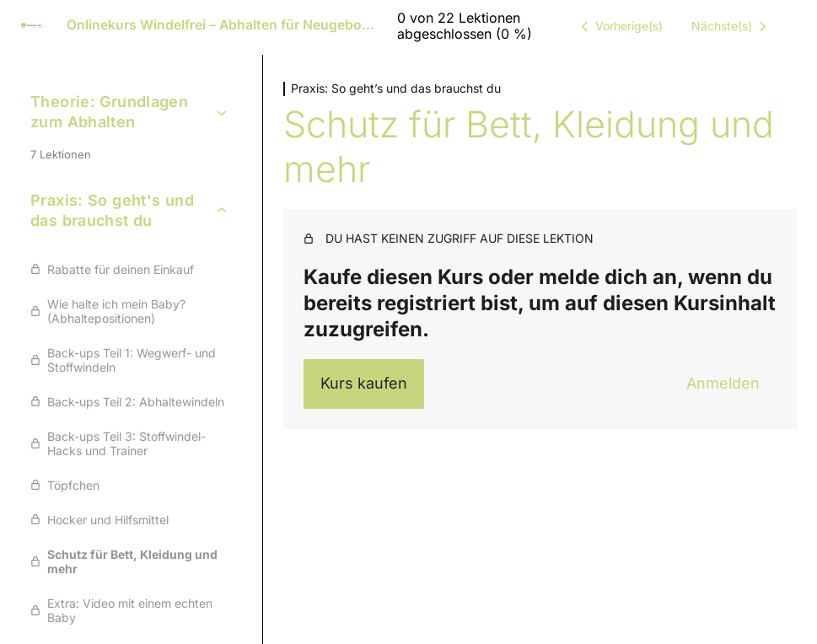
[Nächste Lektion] (732, 26)
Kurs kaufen (364, 383)
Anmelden (723, 383)
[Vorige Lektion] (619, 26)
